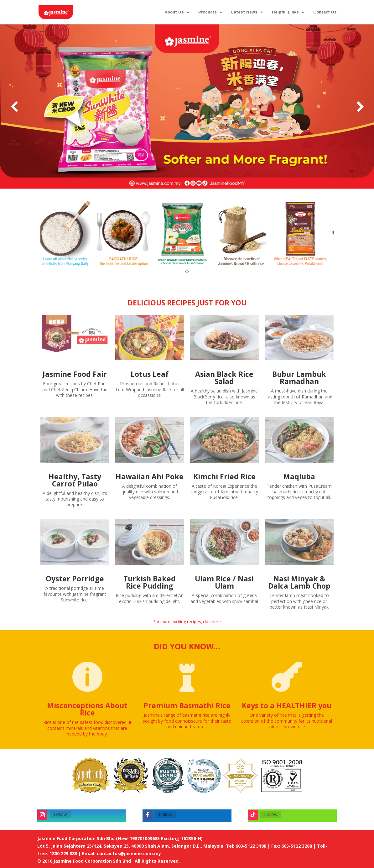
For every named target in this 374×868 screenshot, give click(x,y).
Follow (60, 814)
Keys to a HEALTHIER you (287, 705)
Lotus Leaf (150, 374)
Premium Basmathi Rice (187, 705)
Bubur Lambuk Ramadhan (299, 378)
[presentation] (186, 272)
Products (208, 12)
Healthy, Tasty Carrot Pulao (75, 480)
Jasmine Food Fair (75, 374)
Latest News (244, 12)
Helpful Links (285, 12)
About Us (174, 12)
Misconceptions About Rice (87, 709)
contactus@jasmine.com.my (129, 853)
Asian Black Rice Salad (224, 378)
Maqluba (299, 476)
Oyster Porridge (75, 579)
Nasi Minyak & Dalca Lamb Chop (299, 582)
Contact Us (325, 12)
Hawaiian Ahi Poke (150, 476)
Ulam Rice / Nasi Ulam (224, 582)
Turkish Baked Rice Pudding (150, 582)
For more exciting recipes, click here (187, 621)
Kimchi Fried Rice (224, 476)
